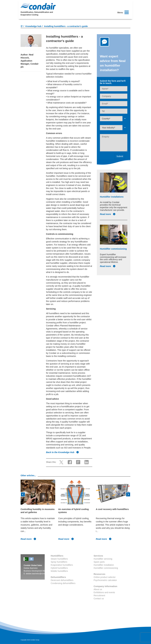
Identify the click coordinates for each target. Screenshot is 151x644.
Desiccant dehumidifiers (62, 580)
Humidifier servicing (103, 559)
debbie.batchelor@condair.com (39, 574)
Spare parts (99, 562)
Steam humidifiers (59, 559)
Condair (38, 6)
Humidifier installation (104, 565)
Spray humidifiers (59, 562)
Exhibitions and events (104, 592)
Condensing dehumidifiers (63, 583)
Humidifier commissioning (106, 568)
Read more (108, 214)
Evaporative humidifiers (62, 565)
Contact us (99, 599)
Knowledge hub (33, 26)
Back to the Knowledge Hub (62, 452)
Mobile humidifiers (59, 571)
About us (98, 589)
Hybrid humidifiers (59, 568)
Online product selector (105, 577)
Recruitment (99, 595)
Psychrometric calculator (105, 580)
